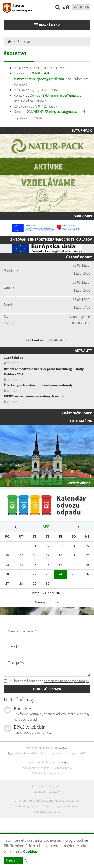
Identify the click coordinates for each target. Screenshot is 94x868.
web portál (72, 801)
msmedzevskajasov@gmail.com (40, 79)
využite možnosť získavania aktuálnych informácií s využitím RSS (47, 753)
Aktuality (83, 350)
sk (75, 7)
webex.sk (54, 792)
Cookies (30, 851)
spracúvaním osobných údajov (67, 681)
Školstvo (24, 42)
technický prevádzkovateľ (47, 786)
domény (49, 806)
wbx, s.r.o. (37, 806)
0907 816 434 (40, 73)
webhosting (23, 806)
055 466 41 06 (58, 340)
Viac (29, 861)
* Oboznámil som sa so (46, 681)
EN (87, 7)
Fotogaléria (81, 421)
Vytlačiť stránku (56, 762)
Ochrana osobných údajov (47, 773)
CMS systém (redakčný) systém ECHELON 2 (40, 801)
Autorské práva (63, 768)
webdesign (41, 792)
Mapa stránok (35, 762)
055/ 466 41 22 (37, 112)
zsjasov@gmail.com (67, 112)
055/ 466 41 (36, 95)
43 (46, 95)
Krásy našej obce (77, 413)
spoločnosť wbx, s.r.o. (47, 812)
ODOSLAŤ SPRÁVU (47, 689)
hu (81, 7)
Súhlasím (13, 861)
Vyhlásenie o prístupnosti (37, 768)
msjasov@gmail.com (69, 95)
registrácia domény (66, 806)
